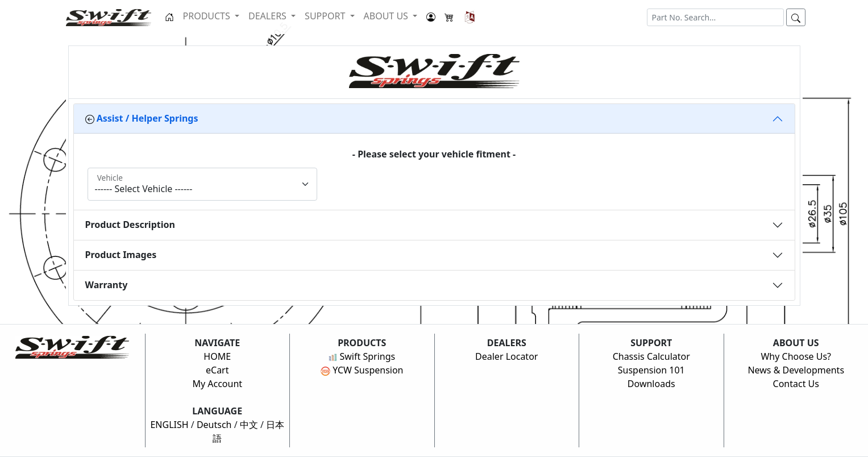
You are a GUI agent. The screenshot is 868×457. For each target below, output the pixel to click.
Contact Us (796, 384)
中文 (249, 425)
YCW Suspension (362, 370)
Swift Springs (362, 356)
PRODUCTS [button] (208, 16)
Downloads (651, 384)
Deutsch (214, 425)
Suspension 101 (651, 370)
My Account (217, 384)
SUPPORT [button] (326, 16)
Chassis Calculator (651, 356)
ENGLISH (169, 425)
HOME (217, 356)
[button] (470, 17)
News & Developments (796, 370)
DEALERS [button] (269, 16)
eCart (217, 370)
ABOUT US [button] (387, 16)
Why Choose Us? (796, 356)
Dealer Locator (506, 356)
